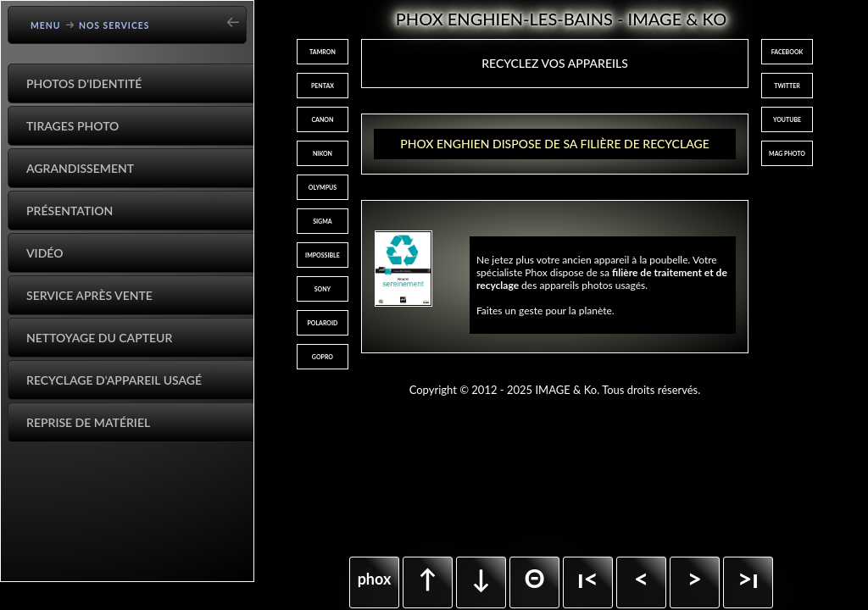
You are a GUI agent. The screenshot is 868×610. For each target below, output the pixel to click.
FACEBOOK (787, 52)
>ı (748, 578)
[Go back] (238, 17)
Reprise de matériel (88, 422)
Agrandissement (80, 168)
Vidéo (45, 253)
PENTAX (323, 86)
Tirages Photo (72, 126)
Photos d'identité (84, 83)
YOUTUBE (787, 119)
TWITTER (787, 86)
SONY (323, 289)
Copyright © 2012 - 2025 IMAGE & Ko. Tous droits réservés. (555, 390)
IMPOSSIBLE (323, 255)
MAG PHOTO (787, 153)
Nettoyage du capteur (99, 338)
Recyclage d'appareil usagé (114, 380)
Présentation (70, 211)
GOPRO (323, 357)
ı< (588, 578)
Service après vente (89, 295)
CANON (322, 119)
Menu (46, 25)
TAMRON (323, 52)
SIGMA (322, 221)
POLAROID (322, 323)
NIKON (323, 153)
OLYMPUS (323, 187)
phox (375, 579)
